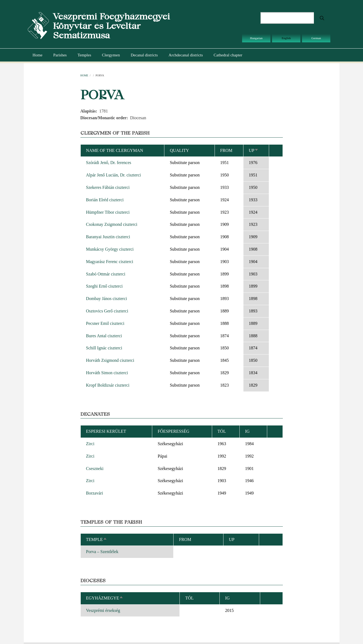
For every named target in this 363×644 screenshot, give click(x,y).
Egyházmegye (105, 598)
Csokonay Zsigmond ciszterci (112, 224)
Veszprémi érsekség (103, 610)
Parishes (60, 55)
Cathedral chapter (228, 55)
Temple (97, 539)
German (316, 38)
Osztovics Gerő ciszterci (107, 311)
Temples (84, 55)
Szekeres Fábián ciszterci (108, 187)
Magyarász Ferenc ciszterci (110, 262)
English (286, 38)
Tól (222, 431)
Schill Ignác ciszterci (104, 348)
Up (254, 150)
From (226, 150)
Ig (227, 598)
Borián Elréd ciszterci (105, 200)
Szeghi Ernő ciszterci (104, 286)
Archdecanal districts (186, 55)
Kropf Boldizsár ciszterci (108, 385)
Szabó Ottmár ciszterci (106, 274)
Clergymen (111, 55)
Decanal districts (144, 55)
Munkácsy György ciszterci (110, 249)
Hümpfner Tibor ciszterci (108, 212)
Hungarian (256, 38)
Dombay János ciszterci (107, 299)
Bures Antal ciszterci (104, 336)
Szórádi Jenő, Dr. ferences (109, 163)
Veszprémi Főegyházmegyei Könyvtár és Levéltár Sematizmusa (111, 26)
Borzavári (95, 493)
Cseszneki (95, 468)
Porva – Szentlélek (102, 552)
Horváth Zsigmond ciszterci (110, 360)
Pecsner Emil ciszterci (105, 323)
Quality (179, 150)
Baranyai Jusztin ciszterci (108, 237)
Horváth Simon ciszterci (107, 373)
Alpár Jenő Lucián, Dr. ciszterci (113, 175)
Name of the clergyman (115, 150)
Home (38, 55)
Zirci (90, 444)
